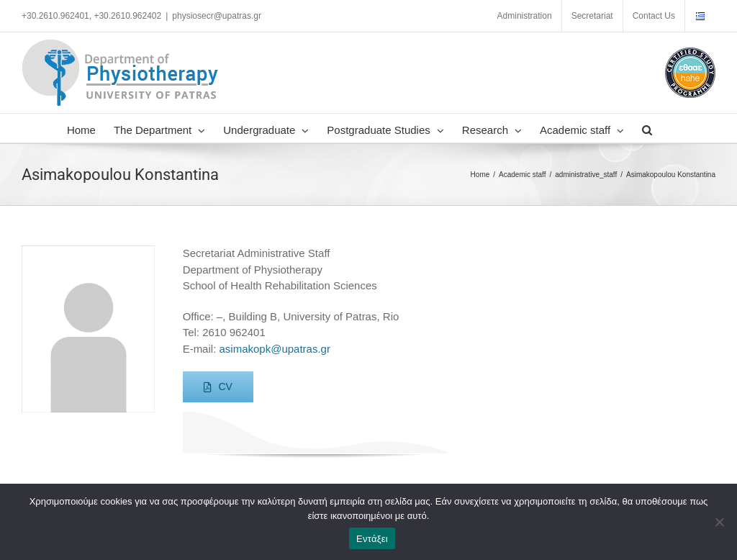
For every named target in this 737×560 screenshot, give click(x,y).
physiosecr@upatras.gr (217, 16)
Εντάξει (372, 539)
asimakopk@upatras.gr (274, 349)
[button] (647, 128)
